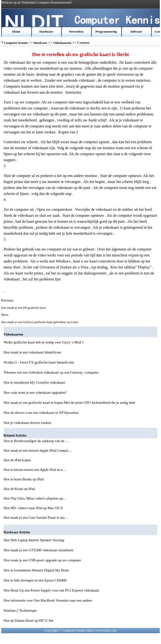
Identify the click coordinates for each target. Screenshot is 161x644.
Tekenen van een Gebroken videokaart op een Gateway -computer (51, 372)
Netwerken (76, 31)
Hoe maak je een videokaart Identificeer (32, 352)
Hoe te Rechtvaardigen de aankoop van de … (36, 441)
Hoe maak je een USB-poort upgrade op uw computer (42, 560)
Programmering (106, 31)
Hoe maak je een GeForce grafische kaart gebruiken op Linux (40, 322)
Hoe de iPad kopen (18, 460)
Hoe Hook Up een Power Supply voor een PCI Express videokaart (51, 590)
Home (16, 31)
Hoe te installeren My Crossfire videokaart (34, 382)
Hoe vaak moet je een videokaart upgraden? (35, 393)
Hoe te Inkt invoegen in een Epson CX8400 (35, 580)
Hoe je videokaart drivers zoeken (27, 423)
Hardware (46, 31)
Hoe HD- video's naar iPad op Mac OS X (34, 508)
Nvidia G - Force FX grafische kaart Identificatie (39, 362)
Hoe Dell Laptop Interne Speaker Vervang (34, 540)
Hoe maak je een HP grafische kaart (24, 308)
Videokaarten (62, 43)
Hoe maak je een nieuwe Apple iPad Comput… (38, 450)
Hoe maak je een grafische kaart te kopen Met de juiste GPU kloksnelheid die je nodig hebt (69, 403)
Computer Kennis (16, 43)
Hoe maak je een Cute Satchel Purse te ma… (36, 518)
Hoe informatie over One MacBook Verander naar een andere (48, 600)
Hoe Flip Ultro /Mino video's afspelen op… (35, 498)
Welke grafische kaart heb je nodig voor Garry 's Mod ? (44, 342)
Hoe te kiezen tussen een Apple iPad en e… (35, 470)
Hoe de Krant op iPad (20, 489)
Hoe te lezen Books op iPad (24, 479)
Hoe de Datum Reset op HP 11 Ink (29, 621)
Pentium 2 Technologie (20, 610)
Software (136, 31)
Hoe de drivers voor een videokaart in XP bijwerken (41, 413)
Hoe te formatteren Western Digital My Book (36, 570)
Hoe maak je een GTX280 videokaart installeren (39, 550)
